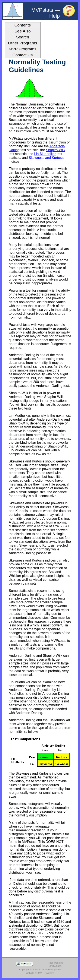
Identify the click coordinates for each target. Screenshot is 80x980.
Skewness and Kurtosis (46, 158)
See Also (23, 31)
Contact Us (23, 55)
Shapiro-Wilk (56, 150)
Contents (23, 25)
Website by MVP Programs (40, 973)
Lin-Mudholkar (45, 154)
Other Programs (23, 43)
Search (23, 37)
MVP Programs (23, 49)
